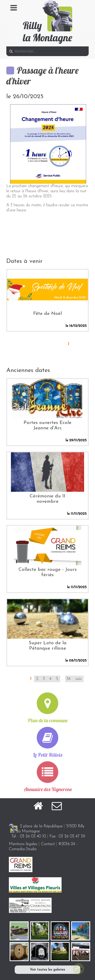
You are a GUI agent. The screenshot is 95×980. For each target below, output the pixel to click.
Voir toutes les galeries (48, 970)
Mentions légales (23, 844)
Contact (48, 844)
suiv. (79, 679)
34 (68, 679)
